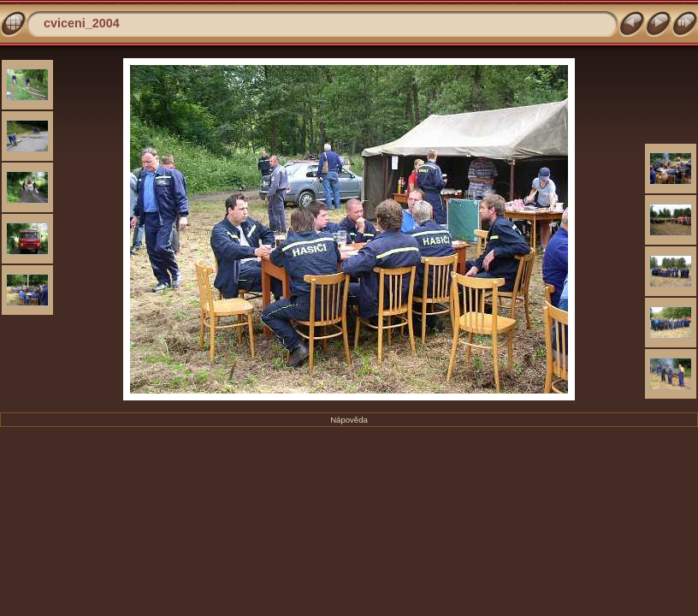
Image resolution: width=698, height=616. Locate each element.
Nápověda (349, 420)
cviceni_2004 (82, 23)
